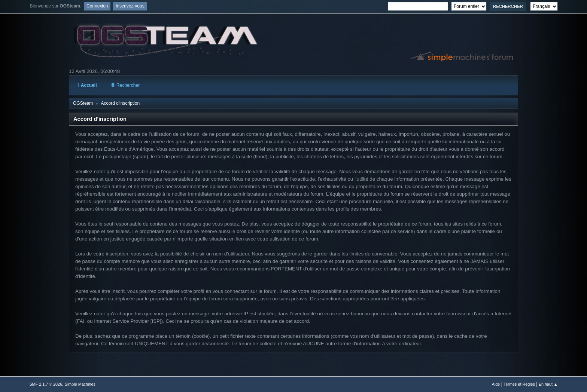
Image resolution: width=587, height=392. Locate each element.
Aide (496, 384)
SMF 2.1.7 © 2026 (46, 384)
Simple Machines (80, 384)
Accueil (87, 85)
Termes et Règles (519, 384)
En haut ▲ (548, 384)
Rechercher (125, 85)
